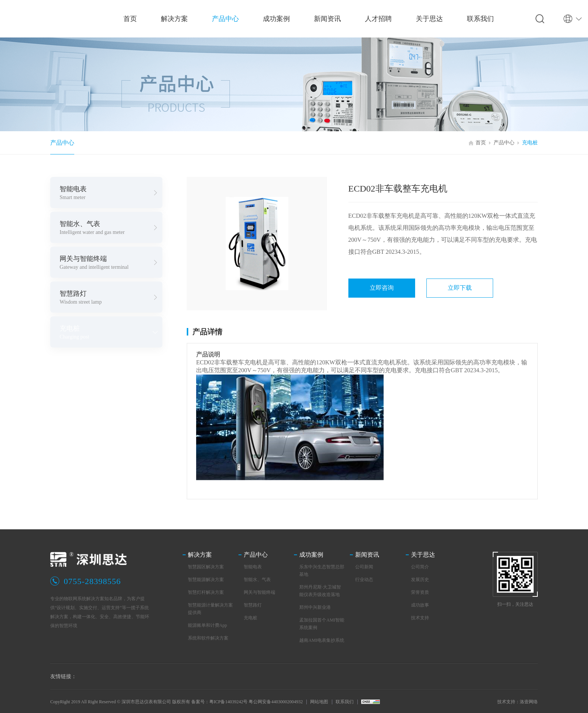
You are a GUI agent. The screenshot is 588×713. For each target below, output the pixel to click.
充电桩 (530, 143)
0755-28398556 (92, 581)
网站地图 (319, 702)
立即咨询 (382, 288)
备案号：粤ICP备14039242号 (220, 702)
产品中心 (62, 143)
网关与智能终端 (259, 592)
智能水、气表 (257, 580)
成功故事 (420, 605)
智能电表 (253, 567)
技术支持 (420, 618)
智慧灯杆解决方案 (206, 592)
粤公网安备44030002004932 (276, 702)
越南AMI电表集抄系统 (322, 640)
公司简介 (420, 567)
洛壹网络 (529, 702)
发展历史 (420, 580)
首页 (481, 143)
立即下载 (460, 288)
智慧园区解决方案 (206, 567)
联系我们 (345, 702)
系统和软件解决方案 (208, 638)
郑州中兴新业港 (315, 607)
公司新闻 (364, 567)
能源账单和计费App (208, 625)
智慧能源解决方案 (206, 580)
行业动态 (364, 580)
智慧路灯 (253, 605)
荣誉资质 (420, 592)
